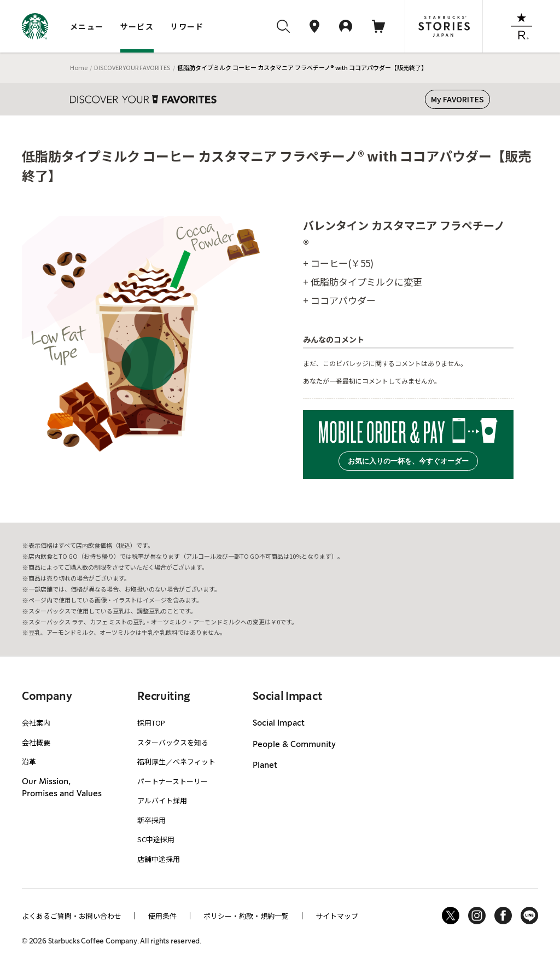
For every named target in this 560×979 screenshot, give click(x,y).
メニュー (87, 26)
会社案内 (36, 723)
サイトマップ (337, 916)
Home (79, 67)
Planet (265, 766)
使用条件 (162, 916)
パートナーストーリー (173, 781)
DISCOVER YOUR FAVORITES (132, 67)
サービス (137, 26)
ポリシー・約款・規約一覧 (246, 916)
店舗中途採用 (159, 859)
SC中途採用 (156, 839)
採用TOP (151, 723)
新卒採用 (151, 820)
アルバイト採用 (162, 800)
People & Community (294, 745)
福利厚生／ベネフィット (176, 761)
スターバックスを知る (173, 742)
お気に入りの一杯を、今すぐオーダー (408, 461)
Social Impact (279, 723)
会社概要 (36, 742)
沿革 (29, 761)
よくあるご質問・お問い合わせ (72, 916)
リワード (187, 26)
